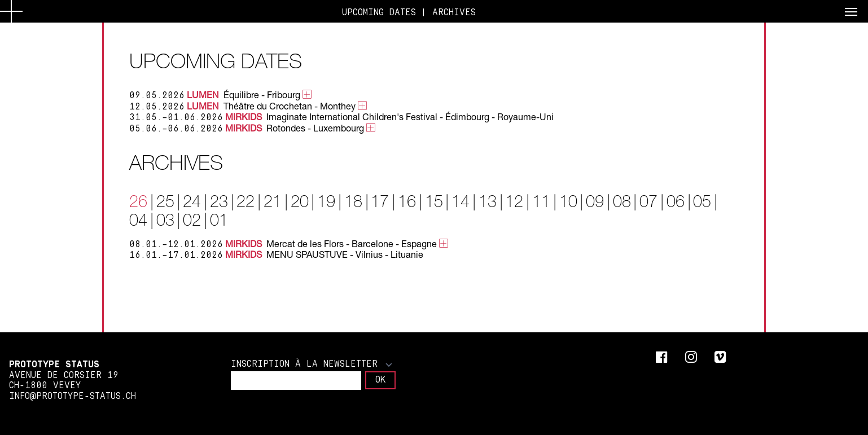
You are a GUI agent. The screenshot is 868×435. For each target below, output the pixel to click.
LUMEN (203, 95)
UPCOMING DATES (379, 12)
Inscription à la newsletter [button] (312, 364)
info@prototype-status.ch (73, 396)
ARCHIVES (454, 12)
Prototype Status (54, 364)
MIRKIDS (244, 117)
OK (380, 380)
